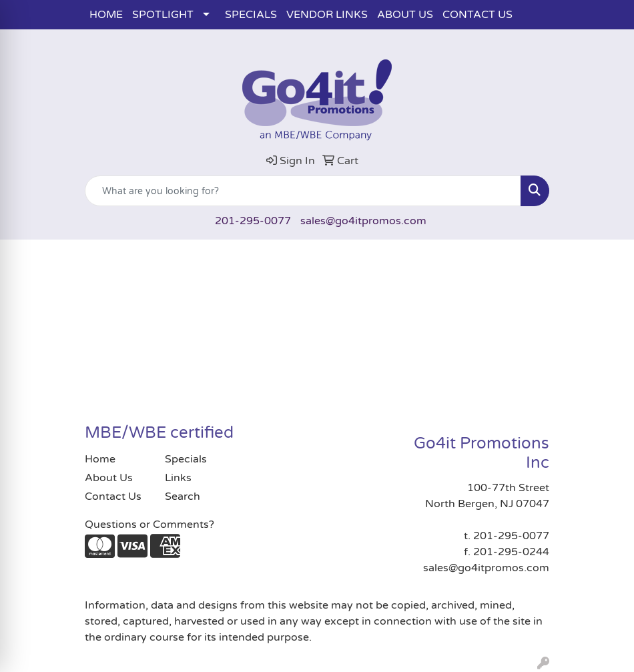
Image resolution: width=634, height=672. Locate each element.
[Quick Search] (303, 191)
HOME (106, 15)
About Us (109, 478)
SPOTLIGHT (163, 15)
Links (178, 478)
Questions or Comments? (149, 525)
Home (100, 459)
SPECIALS (251, 15)
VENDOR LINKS (327, 15)
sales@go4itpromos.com (363, 221)
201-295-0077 (253, 221)
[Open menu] (607, 260)
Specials (186, 459)
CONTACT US (478, 15)
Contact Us (113, 496)
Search (183, 496)
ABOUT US (405, 15)
